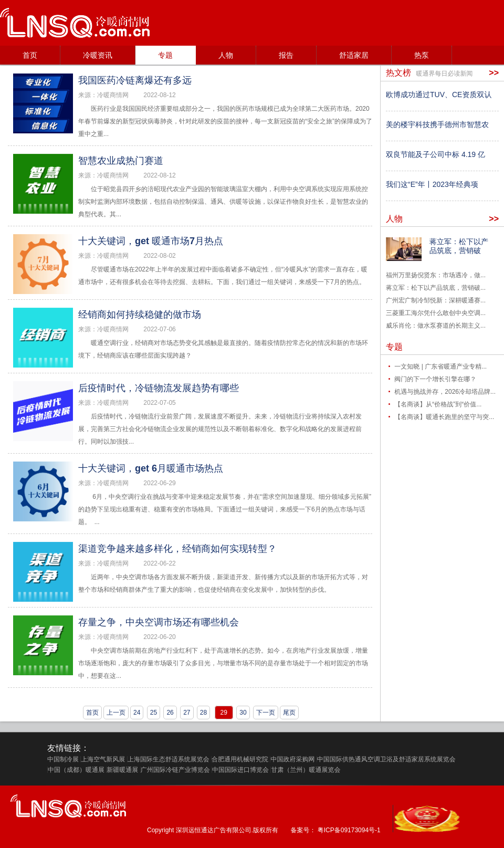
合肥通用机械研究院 (240, 759)
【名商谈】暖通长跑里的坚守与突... (444, 417)
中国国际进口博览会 (240, 770)
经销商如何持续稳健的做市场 (140, 315)
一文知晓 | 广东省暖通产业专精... (440, 367)
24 (137, 713)
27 (187, 713)
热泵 (422, 55)
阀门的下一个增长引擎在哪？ (435, 379)
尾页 (289, 713)
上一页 (116, 713)
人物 (226, 55)
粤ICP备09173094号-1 (349, 830)
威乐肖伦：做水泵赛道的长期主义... (436, 326)
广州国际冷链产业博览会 (175, 770)
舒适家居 (354, 55)
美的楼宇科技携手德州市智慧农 (437, 124)
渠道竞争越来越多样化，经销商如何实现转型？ (177, 549)
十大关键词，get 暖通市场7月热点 (151, 241)
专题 (165, 55)
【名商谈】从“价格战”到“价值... (438, 404)
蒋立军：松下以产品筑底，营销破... (436, 288)
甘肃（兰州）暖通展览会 (306, 770)
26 (170, 713)
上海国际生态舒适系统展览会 (169, 759)
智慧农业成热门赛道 (121, 161)
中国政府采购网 (292, 759)
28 (203, 713)
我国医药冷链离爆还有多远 (135, 80)
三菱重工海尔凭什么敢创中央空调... (436, 313)
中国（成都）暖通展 (76, 770)
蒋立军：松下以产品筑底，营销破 (459, 246)
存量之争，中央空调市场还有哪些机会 (159, 622)
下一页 (266, 713)
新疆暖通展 (122, 770)
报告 (286, 55)
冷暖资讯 (98, 55)
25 (154, 713)
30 (243, 713)
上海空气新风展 (103, 759)
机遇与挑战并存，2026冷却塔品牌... (445, 392)
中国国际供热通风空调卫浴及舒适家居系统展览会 (386, 759)
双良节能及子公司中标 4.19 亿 (435, 154)
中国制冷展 (63, 759)
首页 (30, 55)
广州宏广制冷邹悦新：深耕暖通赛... (436, 300)
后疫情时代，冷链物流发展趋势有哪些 (159, 388)
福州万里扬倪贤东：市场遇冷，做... (436, 275)
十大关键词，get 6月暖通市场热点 (151, 468)
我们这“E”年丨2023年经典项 (432, 184)
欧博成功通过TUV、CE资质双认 (439, 95)
